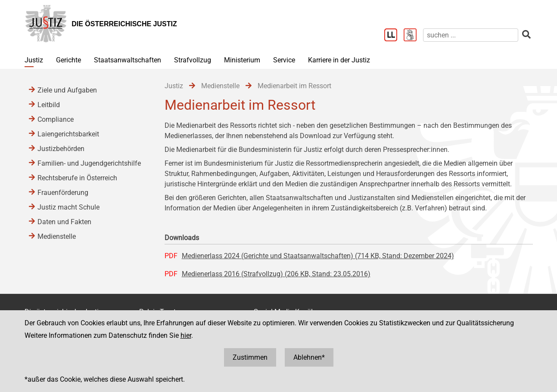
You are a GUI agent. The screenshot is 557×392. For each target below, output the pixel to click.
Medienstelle (57, 236)
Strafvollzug (193, 60)
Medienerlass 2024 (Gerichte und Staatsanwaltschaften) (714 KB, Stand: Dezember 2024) (318, 256)
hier (186, 335)
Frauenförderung (63, 193)
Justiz (34, 60)
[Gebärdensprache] (413, 36)
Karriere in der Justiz (339, 60)
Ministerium (242, 60)
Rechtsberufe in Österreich (77, 178)
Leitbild (49, 105)
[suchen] (471, 35)
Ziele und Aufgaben (67, 90)
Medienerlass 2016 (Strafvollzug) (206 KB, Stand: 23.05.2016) (276, 274)
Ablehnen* (309, 357)
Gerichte (68, 60)
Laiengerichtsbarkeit (68, 134)
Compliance (56, 119)
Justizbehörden (61, 149)
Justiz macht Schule (68, 207)
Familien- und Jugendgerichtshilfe (89, 163)
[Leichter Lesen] (394, 36)
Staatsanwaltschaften (128, 60)
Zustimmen (250, 357)
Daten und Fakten (64, 222)
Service (284, 60)
